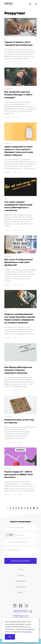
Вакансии (20, 581)
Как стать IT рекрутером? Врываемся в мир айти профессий (19, 262)
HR (5, 39)
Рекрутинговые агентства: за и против (19, 421)
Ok (10, 637)
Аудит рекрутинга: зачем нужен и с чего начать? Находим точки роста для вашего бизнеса (19, 151)
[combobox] (10, 535)
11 (37, 508)
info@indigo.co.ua (20, 616)
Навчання (21, 587)
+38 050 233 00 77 (21, 611)
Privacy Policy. (27, 632)
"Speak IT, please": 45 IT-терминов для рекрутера (18, 44)
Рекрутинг (8, 89)
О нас (20, 570)
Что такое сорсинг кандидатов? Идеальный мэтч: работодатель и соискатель (18, 206)
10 (34, 508)
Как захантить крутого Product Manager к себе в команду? (18, 95)
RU (30, 4)
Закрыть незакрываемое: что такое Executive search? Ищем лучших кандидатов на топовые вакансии (20, 318)
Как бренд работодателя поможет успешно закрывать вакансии (18, 370)
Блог (21, 593)
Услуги (20, 575)
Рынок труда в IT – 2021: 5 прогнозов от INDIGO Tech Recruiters (19, 475)
